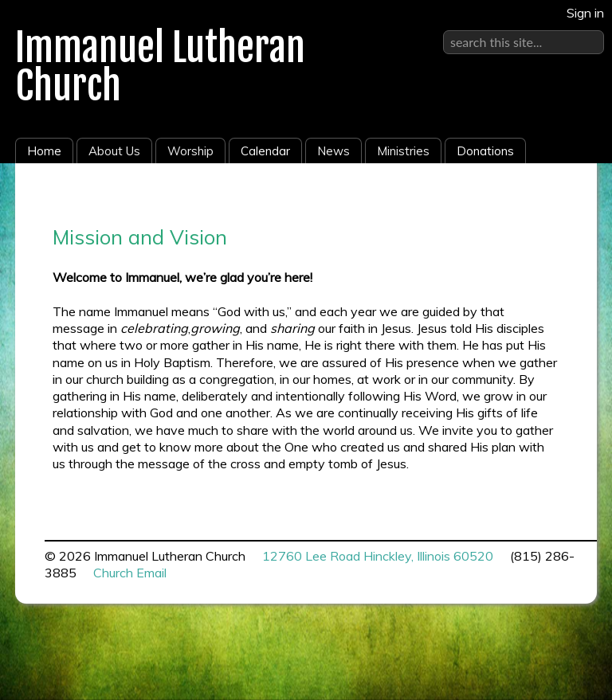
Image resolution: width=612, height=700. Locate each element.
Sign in (585, 13)
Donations (485, 151)
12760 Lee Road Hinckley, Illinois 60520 (378, 556)
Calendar (265, 151)
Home (44, 151)
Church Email (130, 573)
